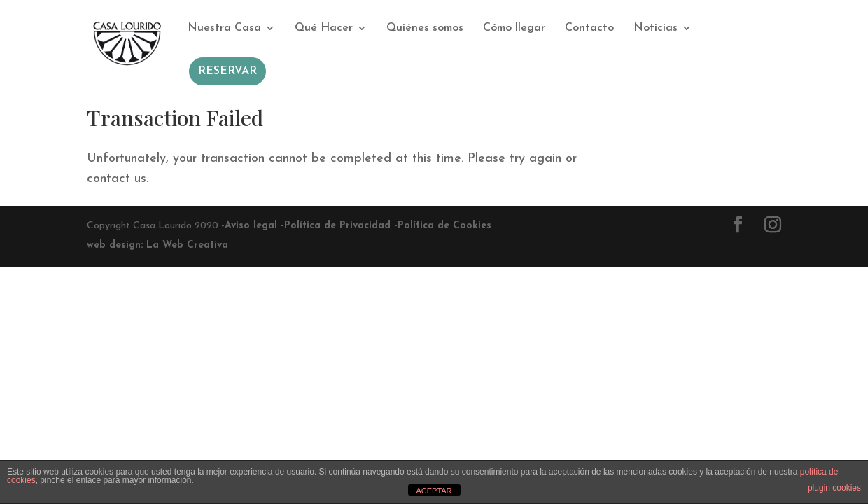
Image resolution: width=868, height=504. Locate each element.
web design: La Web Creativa (157, 245)
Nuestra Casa (224, 28)
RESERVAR (227, 71)
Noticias (656, 28)
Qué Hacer (324, 28)
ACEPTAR (434, 491)
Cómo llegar (514, 28)
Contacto (589, 28)
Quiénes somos (425, 28)
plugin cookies (834, 488)
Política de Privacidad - (341, 226)
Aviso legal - (254, 226)
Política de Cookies (444, 226)
